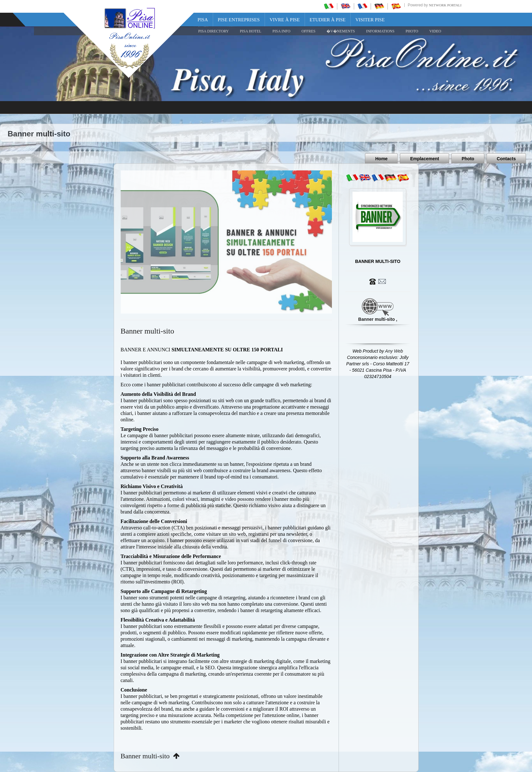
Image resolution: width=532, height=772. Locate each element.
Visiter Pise (370, 20)
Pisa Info (281, 31)
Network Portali (445, 5)
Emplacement (424, 159)
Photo (468, 159)
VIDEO (435, 31)
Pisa (203, 20)
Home (381, 159)
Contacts (506, 159)
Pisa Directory (213, 31)
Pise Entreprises (239, 20)
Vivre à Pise (285, 20)
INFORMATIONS (380, 31)
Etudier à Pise (328, 20)
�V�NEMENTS (341, 31)
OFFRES (308, 31)
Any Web (394, 351)
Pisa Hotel (251, 31)
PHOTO (412, 31)
